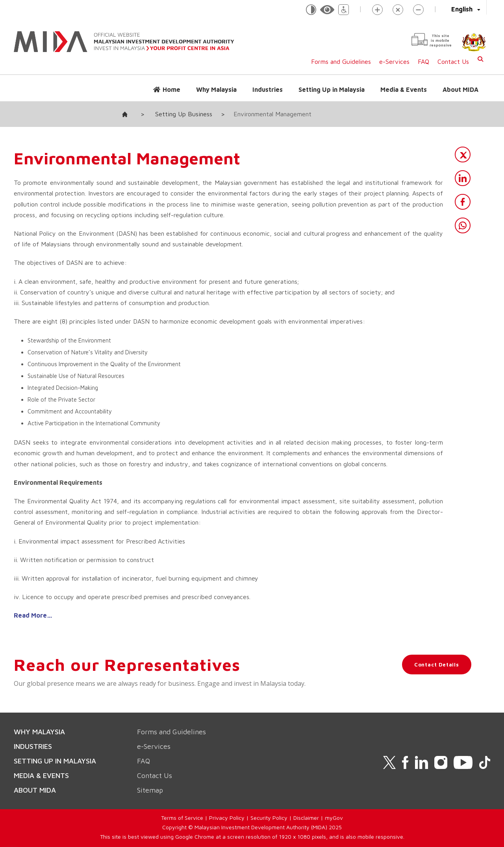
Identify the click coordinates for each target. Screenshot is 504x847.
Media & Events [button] (404, 89)
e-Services (394, 61)
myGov (334, 818)
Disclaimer (306, 818)
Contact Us (453, 61)
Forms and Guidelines (341, 61)
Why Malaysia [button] (216, 89)
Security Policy (269, 818)
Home (171, 89)
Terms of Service (182, 818)
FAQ (423, 61)
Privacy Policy (227, 818)
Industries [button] (268, 89)
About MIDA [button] (460, 89)
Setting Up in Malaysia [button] (332, 89)
